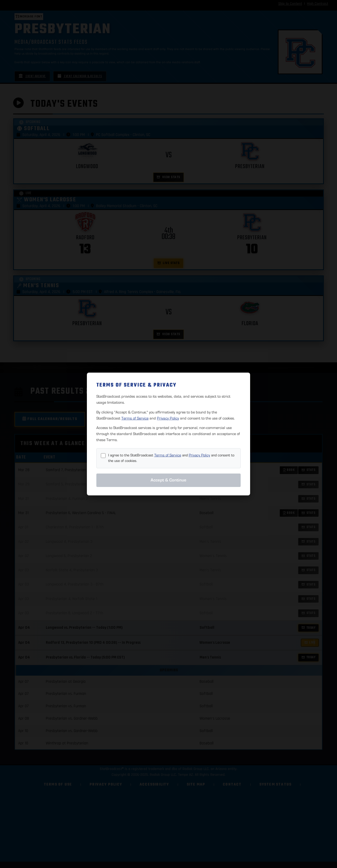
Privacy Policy (168, 418)
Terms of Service (135, 418)
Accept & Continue (168, 480)
